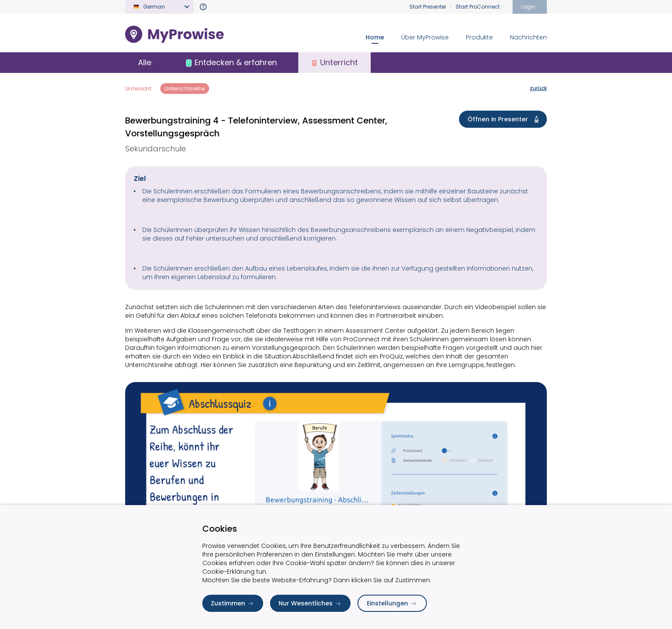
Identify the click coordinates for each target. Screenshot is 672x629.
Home (375, 37)
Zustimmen (233, 603)
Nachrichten (528, 37)
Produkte (479, 37)
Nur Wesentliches (310, 603)
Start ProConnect (478, 7)
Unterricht (138, 89)
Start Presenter (428, 7)
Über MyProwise (425, 37)
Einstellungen (392, 603)
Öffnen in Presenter (505, 119)
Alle (145, 62)
